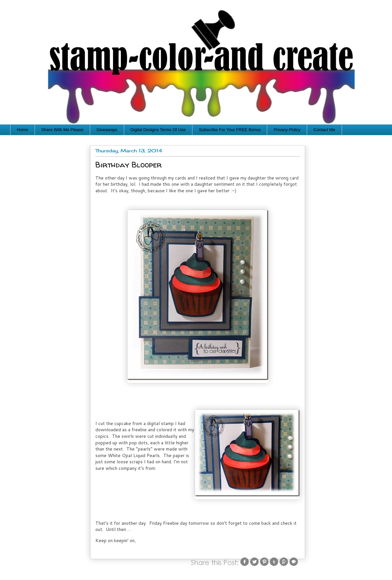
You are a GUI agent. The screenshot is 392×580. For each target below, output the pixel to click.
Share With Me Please (62, 130)
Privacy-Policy (287, 130)
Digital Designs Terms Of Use (158, 130)
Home (23, 130)
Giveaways (107, 130)
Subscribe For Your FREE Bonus (230, 130)
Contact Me (324, 130)
